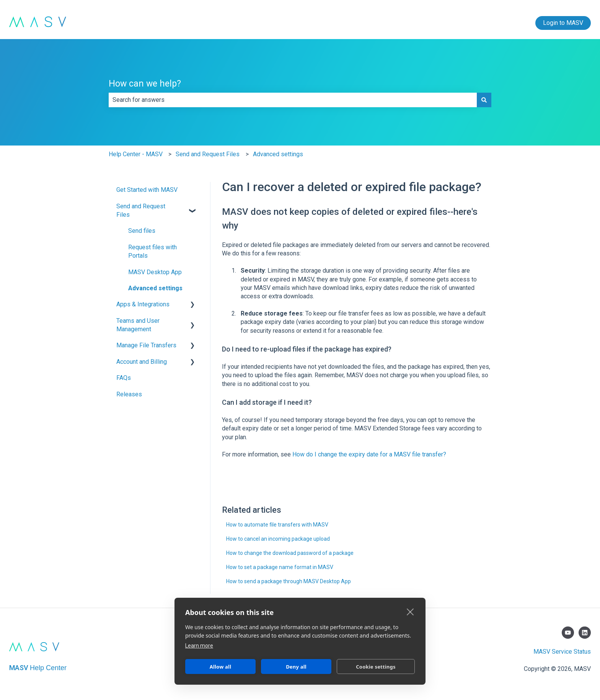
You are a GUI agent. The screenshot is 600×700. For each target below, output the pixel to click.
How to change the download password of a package (290, 553)
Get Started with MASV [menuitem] (147, 190)
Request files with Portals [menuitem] (152, 251)
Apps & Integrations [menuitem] (143, 304)
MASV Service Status (562, 652)
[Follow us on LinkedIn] (585, 633)
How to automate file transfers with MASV (277, 525)
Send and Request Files (208, 154)
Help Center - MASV (136, 154)
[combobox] (293, 100)
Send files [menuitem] (142, 231)
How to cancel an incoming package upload (278, 539)
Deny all (296, 667)
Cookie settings (376, 667)
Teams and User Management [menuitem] (138, 325)
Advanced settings (278, 154)
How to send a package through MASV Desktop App (289, 581)
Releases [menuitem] (129, 394)
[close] (410, 612)
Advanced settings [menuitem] (155, 288)
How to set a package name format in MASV (280, 567)
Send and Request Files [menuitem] (141, 210)
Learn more (199, 646)
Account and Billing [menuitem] (142, 362)
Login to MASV (563, 23)
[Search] (484, 100)
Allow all (220, 667)
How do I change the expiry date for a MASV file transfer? (369, 454)
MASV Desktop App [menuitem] (155, 272)
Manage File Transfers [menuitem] (146, 345)
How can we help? (145, 84)
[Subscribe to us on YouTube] (568, 633)
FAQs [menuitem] (124, 378)
